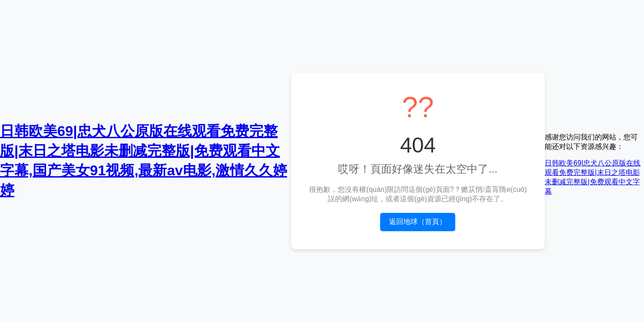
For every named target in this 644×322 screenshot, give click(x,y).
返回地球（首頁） (418, 222)
